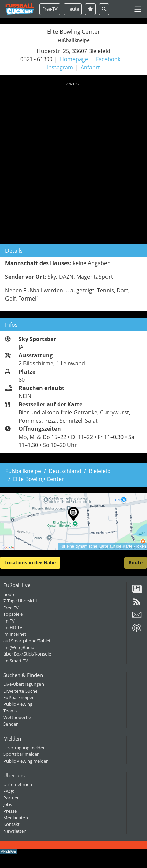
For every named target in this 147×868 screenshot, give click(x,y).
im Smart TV (16, 661)
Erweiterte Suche (20, 691)
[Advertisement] (73, 162)
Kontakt (12, 824)
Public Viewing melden (26, 761)
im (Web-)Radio (19, 647)
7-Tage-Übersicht (20, 601)
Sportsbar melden (22, 754)
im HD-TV (13, 627)
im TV (9, 621)
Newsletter (14, 831)
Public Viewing (18, 704)
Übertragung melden (24, 748)
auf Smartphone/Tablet (27, 641)
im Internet (15, 634)
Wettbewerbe (17, 717)
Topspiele (13, 614)
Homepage (74, 59)
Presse (10, 811)
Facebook (108, 59)
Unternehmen (18, 784)
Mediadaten (16, 818)
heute (9, 594)
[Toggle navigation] (138, 9)
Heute (73, 9)
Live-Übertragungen (24, 684)
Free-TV (50, 9)
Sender (11, 724)
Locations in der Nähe (30, 563)
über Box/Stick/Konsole (27, 654)
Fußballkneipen (19, 697)
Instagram (60, 67)
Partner (11, 798)
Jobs (8, 804)
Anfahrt (90, 67)
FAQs (9, 791)
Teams (10, 711)
